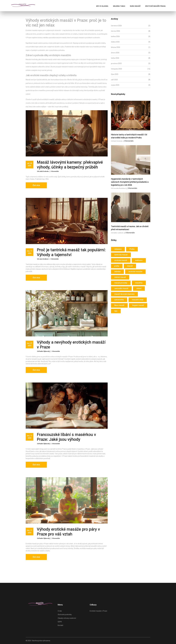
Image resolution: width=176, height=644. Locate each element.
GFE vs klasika (102, 6)
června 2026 (131, 31)
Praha (132, 249)
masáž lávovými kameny (124, 294)
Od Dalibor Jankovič (117, 233)
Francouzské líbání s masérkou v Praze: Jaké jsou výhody (66, 437)
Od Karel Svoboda (117, 141)
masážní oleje (138, 300)
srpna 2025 (131, 85)
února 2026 (131, 53)
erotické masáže (135, 272)
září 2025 (131, 80)
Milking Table (119, 6)
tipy (116, 311)
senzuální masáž (121, 288)
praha (117, 266)
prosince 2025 (131, 63)
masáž (130, 266)
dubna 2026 (131, 42)
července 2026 (131, 26)
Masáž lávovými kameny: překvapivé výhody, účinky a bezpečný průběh (70, 165)
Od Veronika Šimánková (118, 188)
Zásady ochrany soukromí (67, 618)
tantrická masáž (121, 255)
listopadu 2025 (131, 69)
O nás (60, 611)
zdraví (139, 288)
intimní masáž (120, 277)
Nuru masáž (135, 6)
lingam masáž (138, 305)
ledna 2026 (131, 58)
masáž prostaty (121, 283)
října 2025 (131, 74)
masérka (139, 283)
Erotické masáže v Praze (98, 611)
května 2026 (131, 36)
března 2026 (131, 47)
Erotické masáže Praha (155, 6)
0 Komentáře (55, 171)
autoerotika (119, 300)
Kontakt (60, 625)
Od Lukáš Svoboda (43, 171)
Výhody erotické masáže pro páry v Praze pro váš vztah (68, 532)
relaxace (118, 249)
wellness (139, 260)
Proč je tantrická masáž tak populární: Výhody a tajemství (71, 252)
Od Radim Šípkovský (43, 351)
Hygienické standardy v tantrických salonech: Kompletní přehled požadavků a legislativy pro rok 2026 (130, 182)
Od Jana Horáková (43, 259)
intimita (117, 272)
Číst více (36, 185)
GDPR (60, 622)
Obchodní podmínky (65, 615)
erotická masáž (121, 260)
